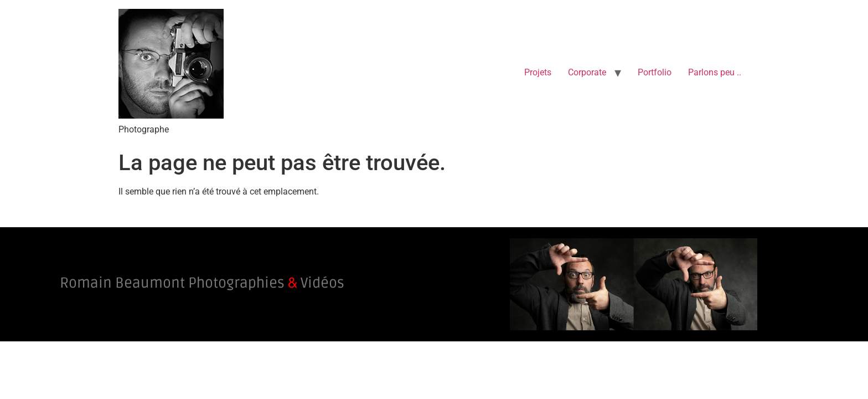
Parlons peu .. (715, 72)
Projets (538, 72)
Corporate (587, 72)
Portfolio (655, 72)
